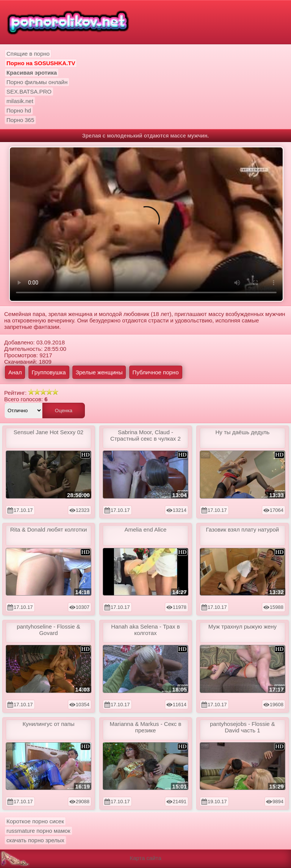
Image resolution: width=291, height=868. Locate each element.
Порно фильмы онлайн (37, 82)
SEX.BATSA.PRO (29, 91)
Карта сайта (145, 858)
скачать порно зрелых (35, 840)
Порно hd (19, 110)
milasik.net (20, 101)
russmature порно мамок (38, 831)
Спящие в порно (28, 54)
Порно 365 (20, 120)
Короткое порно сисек (35, 821)
